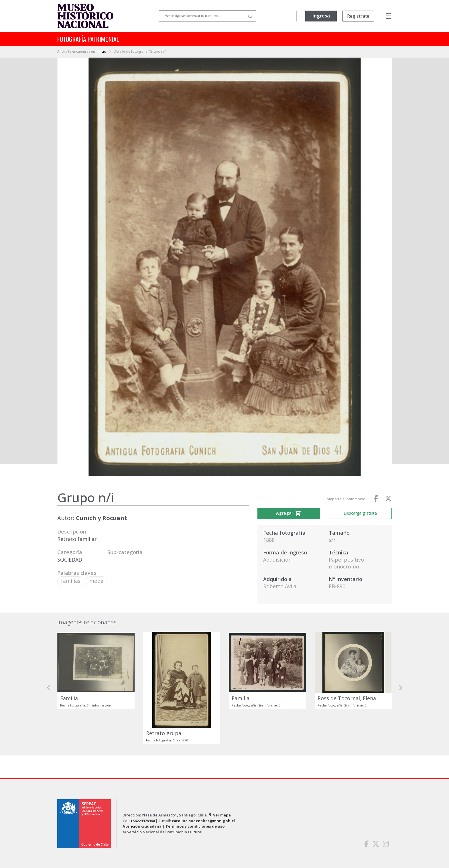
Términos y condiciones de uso (195, 826)
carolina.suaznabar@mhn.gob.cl (203, 821)
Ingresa (321, 16)
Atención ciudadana (142, 826)
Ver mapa (220, 815)
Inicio (102, 51)
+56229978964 (142, 821)
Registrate (358, 16)
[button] (49, 688)
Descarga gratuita (360, 513)
